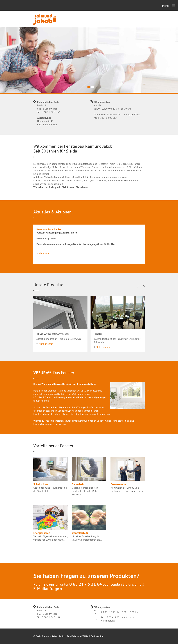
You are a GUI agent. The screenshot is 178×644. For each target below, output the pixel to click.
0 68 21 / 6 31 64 (51, 112)
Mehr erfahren (46, 344)
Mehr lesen (44, 253)
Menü (169, 6)
